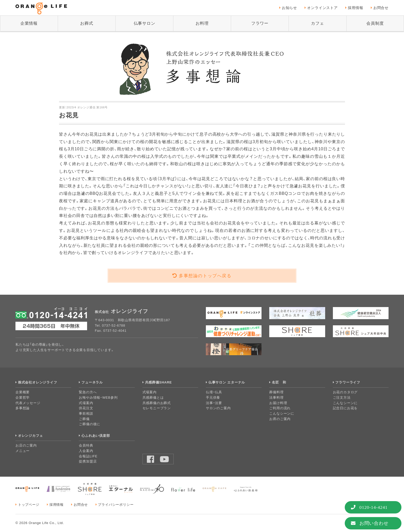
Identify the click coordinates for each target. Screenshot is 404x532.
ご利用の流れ (280, 408)
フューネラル (92, 382)
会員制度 (375, 23)
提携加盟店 (88, 461)
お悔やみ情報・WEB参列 (98, 398)
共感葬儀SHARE (159, 382)
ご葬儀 (84, 419)
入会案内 (86, 451)
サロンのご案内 (218, 408)
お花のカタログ (345, 392)
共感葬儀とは (153, 398)
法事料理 (276, 398)
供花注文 (86, 408)
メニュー (23, 451)
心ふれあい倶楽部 (96, 436)
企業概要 (23, 392)
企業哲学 (23, 398)
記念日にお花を (345, 408)
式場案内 (86, 403)
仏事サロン (145, 23)
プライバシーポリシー (116, 505)
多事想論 (23, 408)
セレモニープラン (157, 408)
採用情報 (355, 8)
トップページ (29, 505)
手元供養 (213, 398)
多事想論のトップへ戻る (205, 276)
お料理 (202, 23)
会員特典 (86, 445)
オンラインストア (322, 8)
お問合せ (381, 8)
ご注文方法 (342, 398)
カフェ (317, 23)
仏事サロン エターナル (227, 382)
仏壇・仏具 (214, 392)
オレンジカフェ (31, 436)
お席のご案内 (280, 419)
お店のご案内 (26, 445)
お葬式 (87, 23)
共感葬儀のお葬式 (157, 403)
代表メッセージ (28, 403)
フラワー (260, 23)
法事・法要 (214, 403)
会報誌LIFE (88, 456)
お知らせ (289, 8)
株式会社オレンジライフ (38, 382)
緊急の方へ (88, 392)
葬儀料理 (276, 392)
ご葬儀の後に (90, 424)
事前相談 (86, 413)
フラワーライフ (348, 382)
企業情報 (29, 23)
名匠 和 (279, 382)
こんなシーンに (282, 413)
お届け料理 (278, 403)
